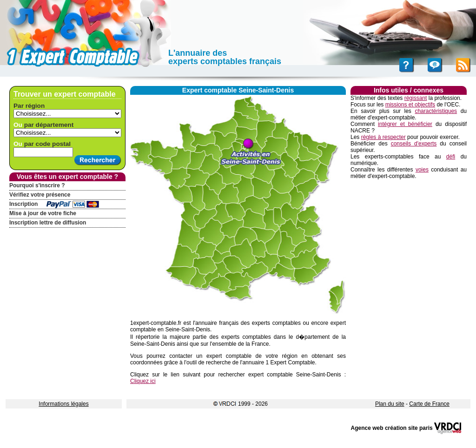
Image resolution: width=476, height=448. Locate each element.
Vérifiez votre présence (40, 195)
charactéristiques (436, 111)
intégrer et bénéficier (405, 124)
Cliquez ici (143, 381)
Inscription (23, 204)
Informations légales (63, 404)
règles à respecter (383, 137)
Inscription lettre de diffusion (48, 223)
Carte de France (429, 404)
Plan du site (390, 404)
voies (422, 170)
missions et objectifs (410, 105)
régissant (416, 98)
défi (451, 157)
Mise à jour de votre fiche (43, 213)
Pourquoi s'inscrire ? (37, 185)
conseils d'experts (414, 144)
